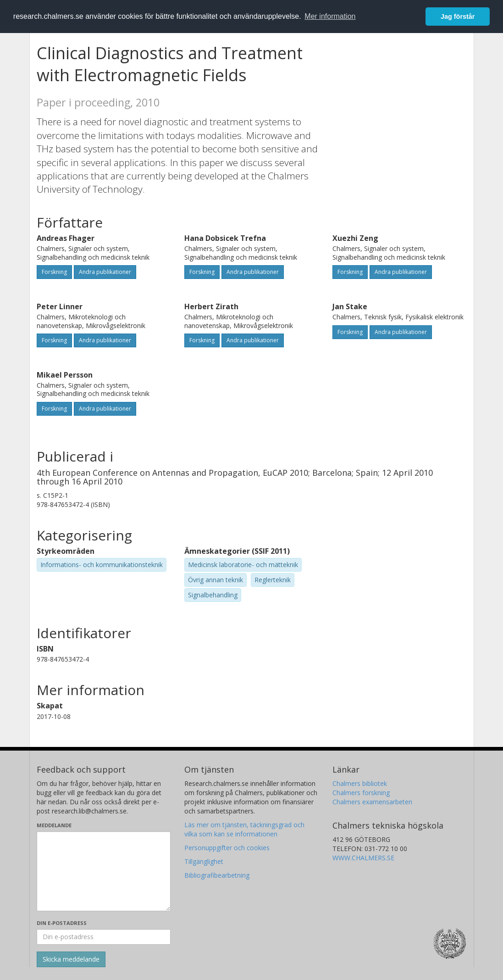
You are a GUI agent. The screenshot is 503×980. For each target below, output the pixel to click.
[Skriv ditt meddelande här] (104, 871)
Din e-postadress (62, 923)
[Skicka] (71, 959)
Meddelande (54, 825)
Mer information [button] (330, 16)
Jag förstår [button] (458, 17)
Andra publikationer (105, 272)
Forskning (54, 272)
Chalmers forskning (361, 793)
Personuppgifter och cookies (227, 848)
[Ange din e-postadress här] (104, 937)
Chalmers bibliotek (360, 783)
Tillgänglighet (204, 861)
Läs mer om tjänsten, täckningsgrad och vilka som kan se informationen (244, 829)
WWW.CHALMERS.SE (363, 858)
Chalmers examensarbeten (372, 802)
